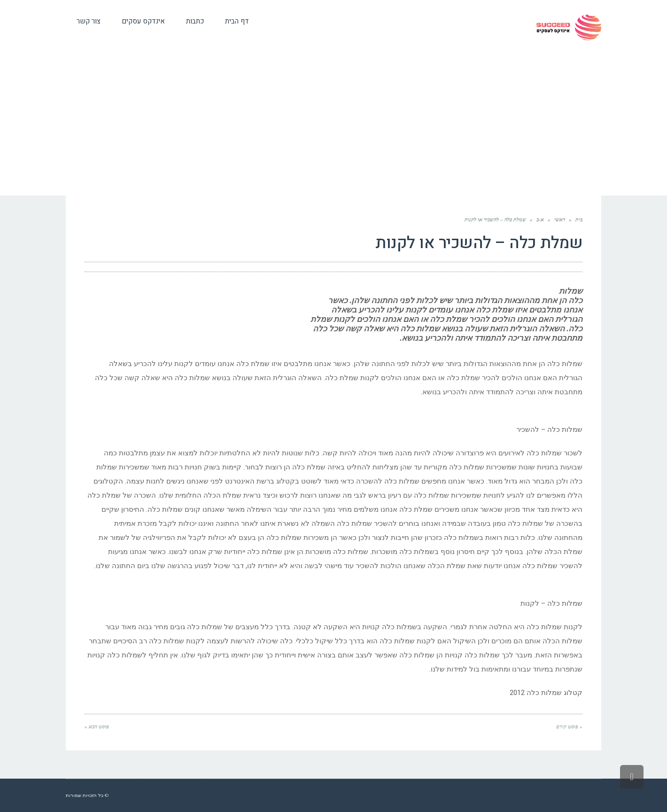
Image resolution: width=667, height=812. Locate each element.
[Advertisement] (333, 125)
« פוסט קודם (569, 726)
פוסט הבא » (97, 726)
